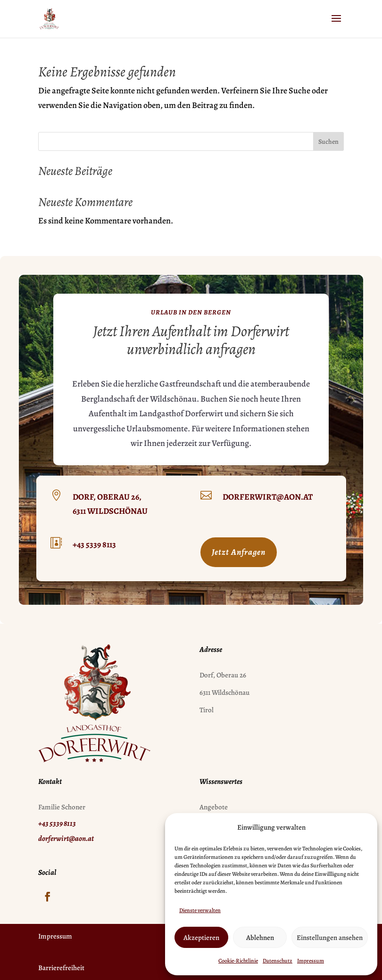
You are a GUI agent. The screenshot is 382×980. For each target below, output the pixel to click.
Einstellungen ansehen (330, 938)
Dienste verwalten (200, 910)
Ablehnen (260, 938)
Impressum (311, 961)
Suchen (328, 142)
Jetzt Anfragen (239, 552)
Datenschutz (278, 961)
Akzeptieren (201, 938)
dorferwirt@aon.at (268, 497)
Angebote (214, 807)
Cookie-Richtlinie (238, 961)
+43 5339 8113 (94, 544)
